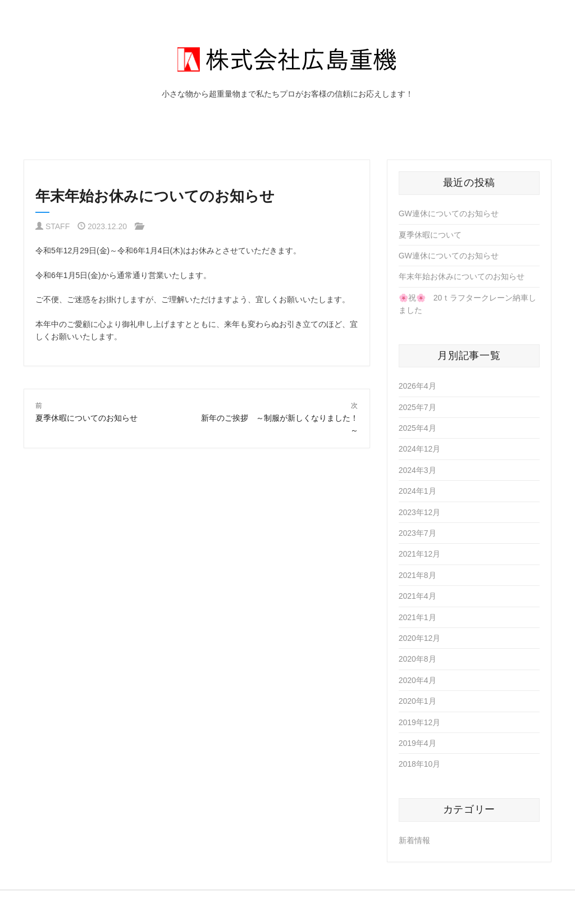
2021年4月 (417, 596)
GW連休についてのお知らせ (449, 213)
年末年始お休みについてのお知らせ (462, 276)
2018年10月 (420, 764)
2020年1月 (417, 701)
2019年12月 (420, 722)
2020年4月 (417, 680)
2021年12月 (420, 554)
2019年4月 (417, 743)
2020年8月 (417, 659)
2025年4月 (417, 428)
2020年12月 (420, 638)
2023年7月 (417, 533)
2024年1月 (417, 491)
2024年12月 (420, 449)
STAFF (58, 226)
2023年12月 (420, 512)
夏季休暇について (430, 235)
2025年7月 (417, 407)
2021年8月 (417, 575)
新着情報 (414, 840)
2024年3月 (417, 470)
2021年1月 (417, 617)
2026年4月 (417, 386)
